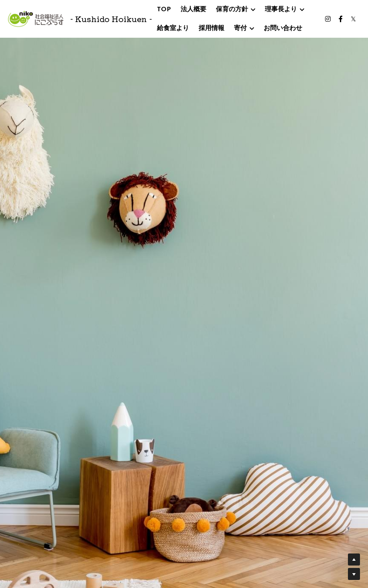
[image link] (36, 18)
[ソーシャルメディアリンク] (328, 19)
